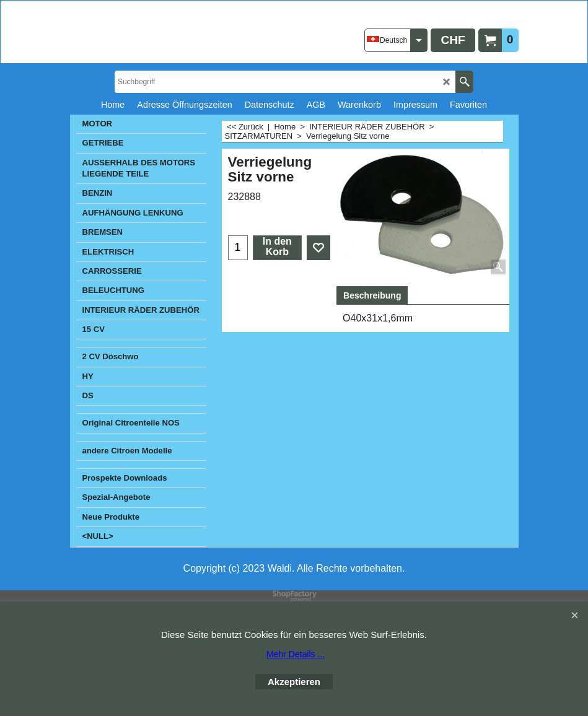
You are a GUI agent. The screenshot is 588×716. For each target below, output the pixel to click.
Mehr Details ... (296, 654)
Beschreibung (372, 295)
